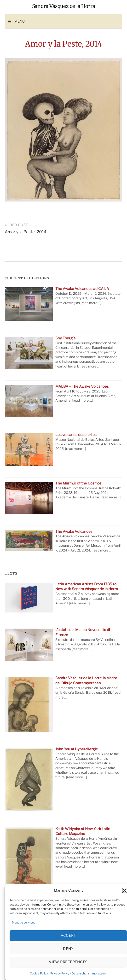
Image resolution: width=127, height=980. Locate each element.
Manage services (24, 922)
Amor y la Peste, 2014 (26, 232)
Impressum (99, 973)
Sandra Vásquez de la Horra (64, 6)
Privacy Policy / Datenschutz (70, 973)
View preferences (68, 962)
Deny (68, 949)
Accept (68, 936)
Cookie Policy (39, 973)
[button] (125, 890)
